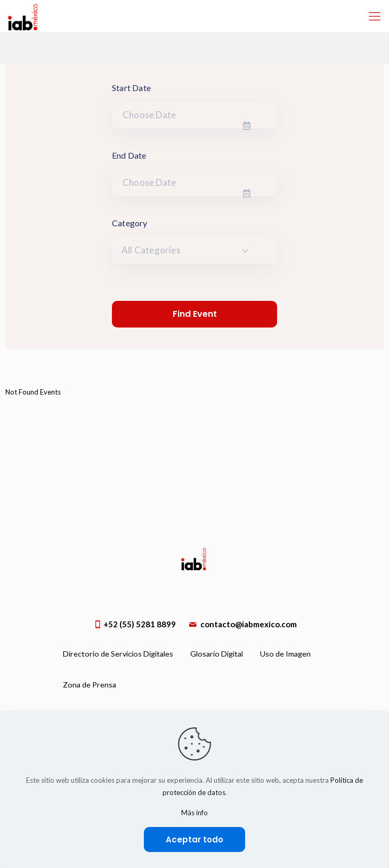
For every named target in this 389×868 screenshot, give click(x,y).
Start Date (131, 88)
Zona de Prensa (90, 685)
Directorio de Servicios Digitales (118, 654)
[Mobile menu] (375, 16)
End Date (129, 155)
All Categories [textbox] (151, 250)
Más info (194, 813)
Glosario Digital (217, 654)
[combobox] (194, 250)
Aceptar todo (194, 840)
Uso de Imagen (285, 654)
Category (130, 223)
